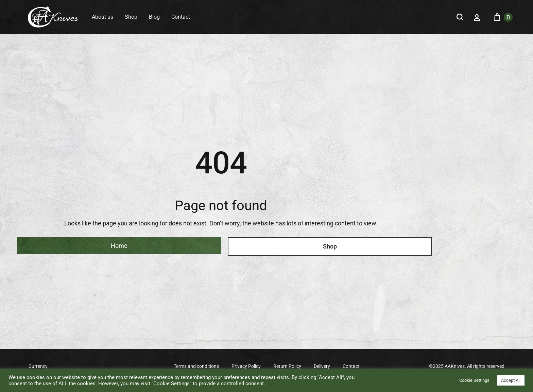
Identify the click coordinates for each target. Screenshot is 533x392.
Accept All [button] (511, 380)
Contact (181, 17)
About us (102, 17)
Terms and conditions (196, 366)
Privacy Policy (246, 366)
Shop (131, 17)
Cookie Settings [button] (474, 380)
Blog (154, 17)
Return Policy (287, 366)
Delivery (322, 366)
